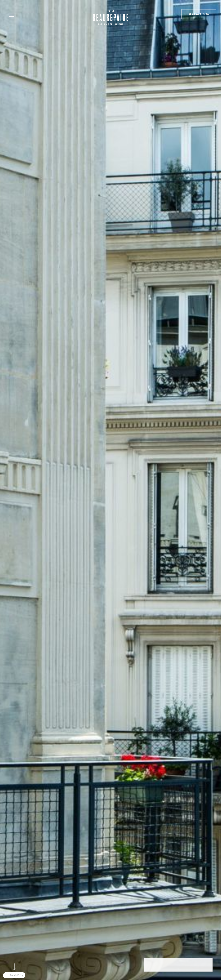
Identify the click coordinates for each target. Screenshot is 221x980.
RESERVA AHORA (199, 14)
